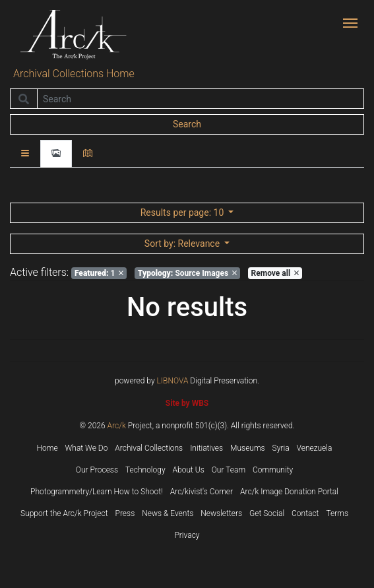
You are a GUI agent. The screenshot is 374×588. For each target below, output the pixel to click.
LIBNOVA (173, 381)
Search (187, 124)
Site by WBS (187, 403)
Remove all (275, 273)
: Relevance (183, 244)
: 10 (183, 212)
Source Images (187, 273)
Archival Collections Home (74, 74)
